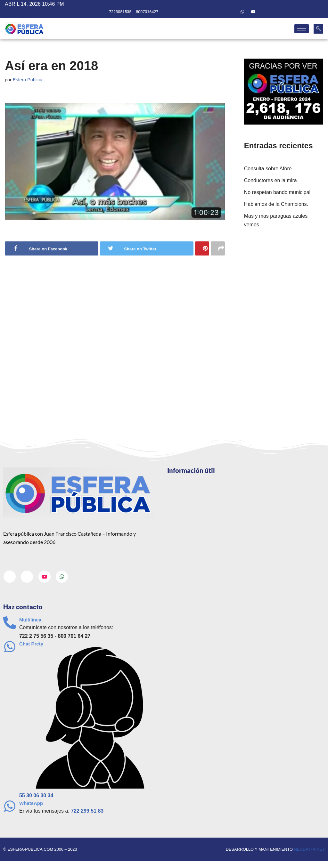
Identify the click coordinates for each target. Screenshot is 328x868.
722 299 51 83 (87, 811)
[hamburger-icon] (302, 29)
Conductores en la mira (271, 180)
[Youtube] (253, 12)
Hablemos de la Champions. (276, 204)
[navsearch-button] (318, 29)
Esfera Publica (28, 80)
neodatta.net (309, 850)
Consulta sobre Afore (268, 169)
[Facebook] (220, 12)
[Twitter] (231, 12)
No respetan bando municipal (277, 192)
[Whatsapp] (242, 12)
